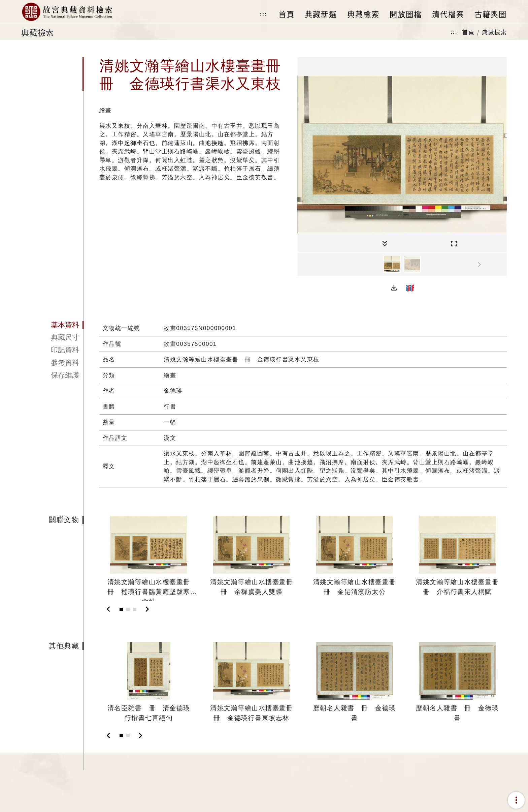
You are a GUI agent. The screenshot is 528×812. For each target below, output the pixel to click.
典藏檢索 (494, 32)
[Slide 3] (135, 609)
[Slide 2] (128, 609)
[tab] (52, 325)
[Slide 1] (121, 609)
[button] (394, 288)
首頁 (468, 32)
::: (263, 14)
